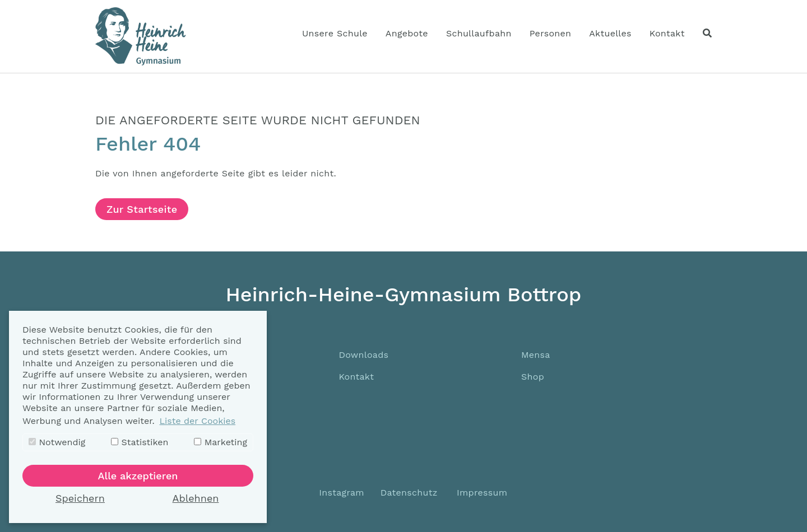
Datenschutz (409, 493)
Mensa (536, 355)
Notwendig (57, 442)
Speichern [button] (80, 498)
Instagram (340, 493)
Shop (533, 377)
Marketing (221, 442)
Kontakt (356, 377)
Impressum (482, 493)
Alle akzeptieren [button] (138, 476)
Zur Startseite (142, 209)
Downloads (363, 355)
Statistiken (140, 442)
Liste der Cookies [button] (197, 421)
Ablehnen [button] (196, 498)
